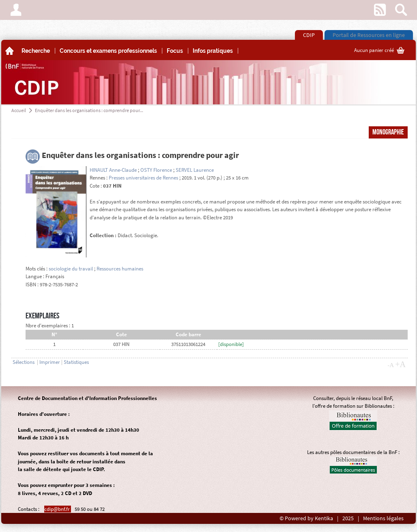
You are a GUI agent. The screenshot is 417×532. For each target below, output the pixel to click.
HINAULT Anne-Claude (113, 170)
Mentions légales (383, 518)
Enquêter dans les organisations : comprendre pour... (89, 110)
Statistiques (76, 362)
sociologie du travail (71, 269)
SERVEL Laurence (195, 170)
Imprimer (50, 362)
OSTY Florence (156, 170)
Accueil (19, 110)
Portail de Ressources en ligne (369, 35)
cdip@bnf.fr (58, 509)
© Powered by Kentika (306, 518)
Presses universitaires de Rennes (143, 178)
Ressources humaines (120, 269)
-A (391, 365)
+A (400, 364)
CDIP (309, 35)
